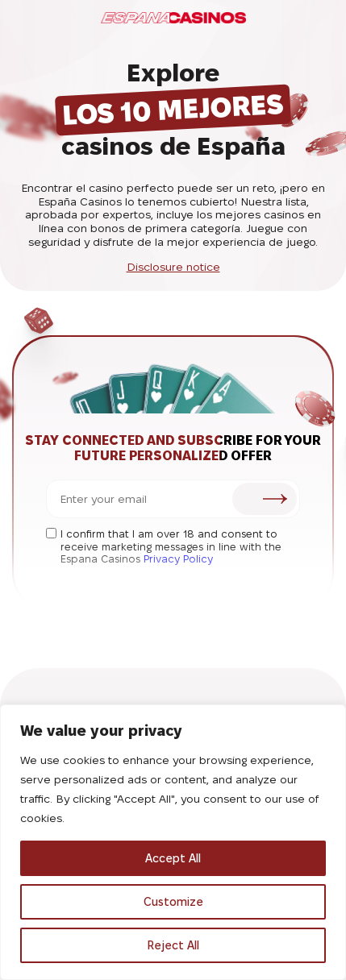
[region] (173, 842)
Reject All (173, 945)
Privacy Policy (178, 559)
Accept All (173, 858)
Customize (173, 902)
